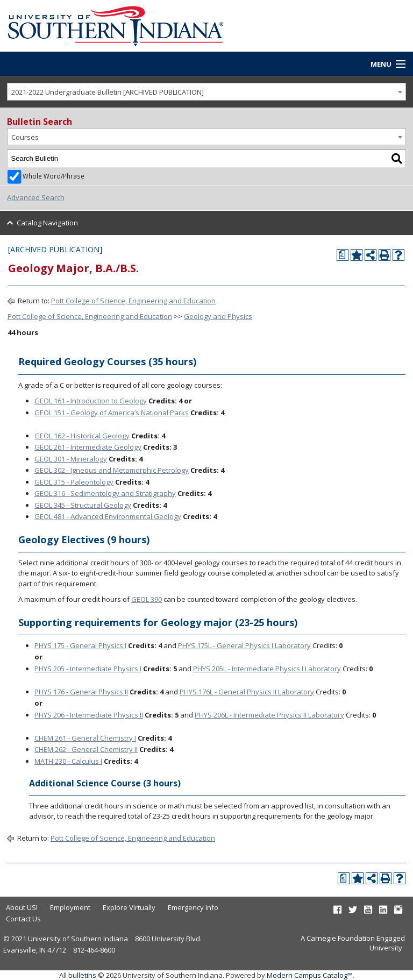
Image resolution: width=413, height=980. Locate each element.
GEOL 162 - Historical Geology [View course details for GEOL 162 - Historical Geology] (82, 436)
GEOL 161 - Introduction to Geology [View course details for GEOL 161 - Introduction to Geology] (91, 401)
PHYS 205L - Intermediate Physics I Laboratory (267, 669)
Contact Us (23, 919)
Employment (70, 907)
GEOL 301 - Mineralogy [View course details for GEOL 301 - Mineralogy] (71, 459)
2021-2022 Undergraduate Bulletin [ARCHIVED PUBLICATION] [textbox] (108, 92)
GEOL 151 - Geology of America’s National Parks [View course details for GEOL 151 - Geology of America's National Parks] (112, 413)
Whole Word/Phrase (54, 176)
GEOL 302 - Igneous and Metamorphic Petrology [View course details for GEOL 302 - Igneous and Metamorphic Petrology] (112, 470)
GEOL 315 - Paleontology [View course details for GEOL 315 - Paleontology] (74, 482)
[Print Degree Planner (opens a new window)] (343, 255)
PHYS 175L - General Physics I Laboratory (244, 645)
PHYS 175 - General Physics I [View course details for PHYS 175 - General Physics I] (80, 645)
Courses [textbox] (25, 137)
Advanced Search (36, 197)
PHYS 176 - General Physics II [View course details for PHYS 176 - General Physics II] (81, 692)
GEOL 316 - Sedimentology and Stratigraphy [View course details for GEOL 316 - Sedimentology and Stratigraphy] (105, 493)
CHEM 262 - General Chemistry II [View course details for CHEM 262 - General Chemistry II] (86, 749)
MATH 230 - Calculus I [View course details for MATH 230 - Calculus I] (68, 761)
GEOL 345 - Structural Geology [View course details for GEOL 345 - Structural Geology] (83, 505)
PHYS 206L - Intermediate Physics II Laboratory (269, 715)
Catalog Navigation (47, 223)
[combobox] (206, 92)
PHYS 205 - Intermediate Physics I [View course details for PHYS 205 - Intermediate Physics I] (88, 669)
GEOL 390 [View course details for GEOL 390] (147, 599)
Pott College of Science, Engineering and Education (133, 301)
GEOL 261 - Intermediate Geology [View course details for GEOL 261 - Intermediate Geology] (88, 447)
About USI (22, 907)
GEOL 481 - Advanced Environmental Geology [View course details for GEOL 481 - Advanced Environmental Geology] (108, 516)
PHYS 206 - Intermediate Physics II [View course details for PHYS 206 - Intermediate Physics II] (89, 715)
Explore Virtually (129, 907)
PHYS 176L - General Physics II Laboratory (247, 692)
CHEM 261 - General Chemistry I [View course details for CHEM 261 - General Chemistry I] (85, 738)
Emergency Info (193, 907)
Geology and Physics (218, 316)
